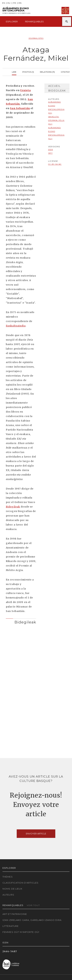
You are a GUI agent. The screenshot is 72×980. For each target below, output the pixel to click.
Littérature (11, 926)
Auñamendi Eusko (16, 11)
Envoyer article (36, 834)
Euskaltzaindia (16, 326)
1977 (50, 153)
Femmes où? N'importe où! (21, 932)
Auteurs (8, 895)
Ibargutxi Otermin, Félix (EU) (56, 120)
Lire (14, 72)
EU (9, 3)
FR (15, 3)
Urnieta (25, 90)
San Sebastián (20, 108)
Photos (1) (28, 72)
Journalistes (36, 38)
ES (4, 3)
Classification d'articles (20, 883)
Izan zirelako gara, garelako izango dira (32, 920)
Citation (66, 72)
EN (20, 3)
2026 (50, 150)
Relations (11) (47, 72)
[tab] (21, 621)
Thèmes (8, 877)
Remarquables (34, 21)
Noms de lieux (13, 889)
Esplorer (12, 21)
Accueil (54, 86)
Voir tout (33, 905)
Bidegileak (13, 507)
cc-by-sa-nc (55, 164)
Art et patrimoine (15, 914)
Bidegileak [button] (25, 622)
